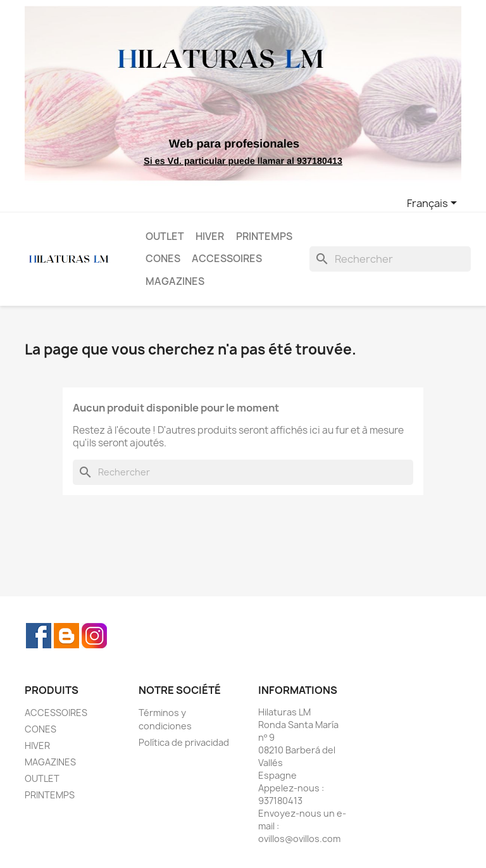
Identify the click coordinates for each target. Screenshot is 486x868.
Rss (66, 636)
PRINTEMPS (264, 236)
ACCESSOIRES (227, 259)
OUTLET (165, 236)
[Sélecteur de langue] (434, 204)
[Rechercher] (390, 259)
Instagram (94, 636)
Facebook (39, 636)
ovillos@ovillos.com (299, 839)
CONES (163, 259)
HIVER (210, 236)
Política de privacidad (184, 742)
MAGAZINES (175, 281)
